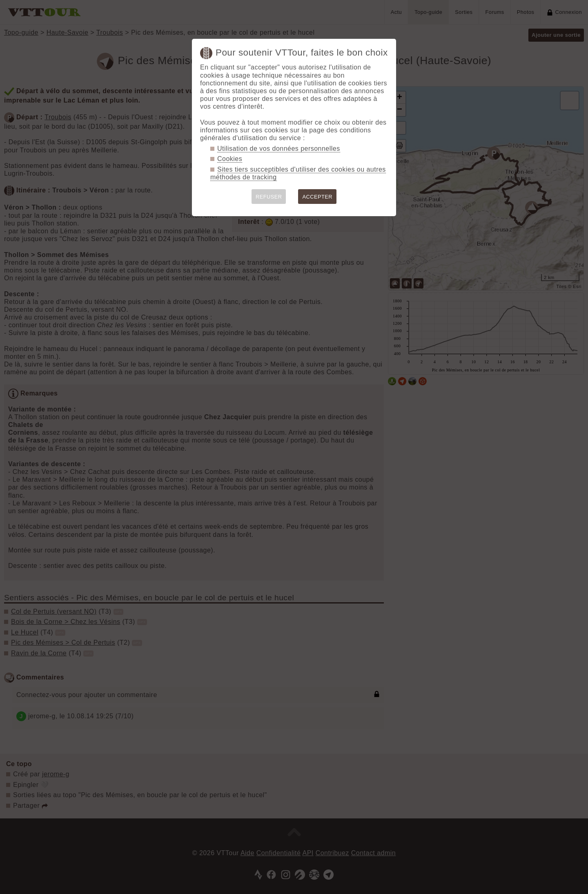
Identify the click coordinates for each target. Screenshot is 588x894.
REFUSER (269, 197)
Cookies (230, 159)
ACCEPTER (317, 197)
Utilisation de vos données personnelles (279, 149)
